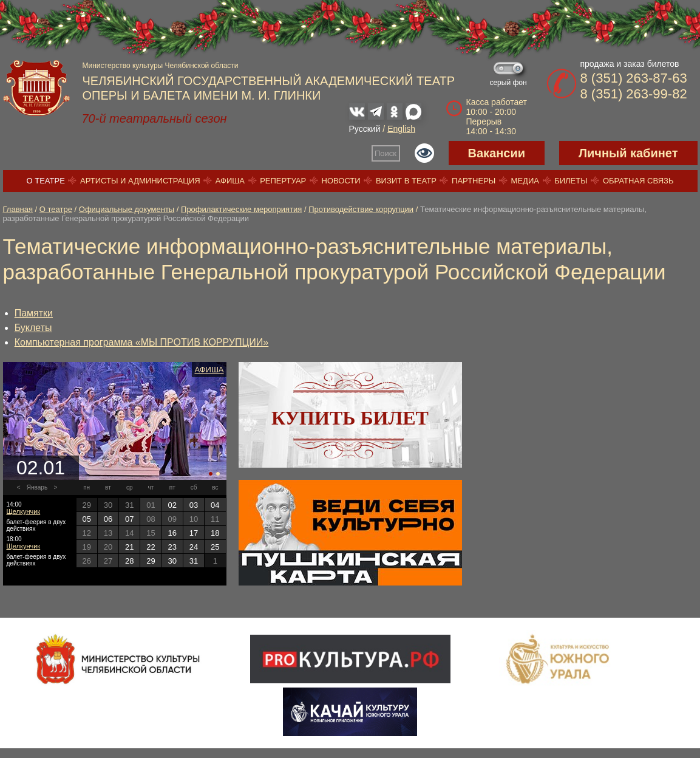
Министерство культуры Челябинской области (161, 66)
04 (215, 505)
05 (86, 519)
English (401, 129)
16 (172, 533)
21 (129, 547)
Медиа (525, 181)
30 (172, 561)
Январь (37, 487)
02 (172, 505)
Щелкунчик (24, 511)
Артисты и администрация (140, 181)
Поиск (386, 153)
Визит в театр (406, 181)
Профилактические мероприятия (241, 209)
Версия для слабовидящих (424, 153)
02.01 (41, 468)
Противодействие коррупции (361, 209)
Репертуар (283, 181)
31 (194, 561)
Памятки (34, 313)
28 (129, 561)
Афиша (230, 181)
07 (129, 519)
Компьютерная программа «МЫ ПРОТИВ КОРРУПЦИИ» (142, 342)
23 (172, 547)
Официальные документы (127, 209)
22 (151, 547)
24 (194, 547)
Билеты (571, 181)
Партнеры (474, 181)
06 (108, 519)
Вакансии (497, 153)
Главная (18, 209)
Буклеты (33, 328)
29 (151, 561)
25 (215, 547)
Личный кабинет (628, 153)
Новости (341, 181)
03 (194, 505)
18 (215, 533)
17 (194, 533)
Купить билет (350, 418)
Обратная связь (638, 181)
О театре (46, 181)
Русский (365, 129)
